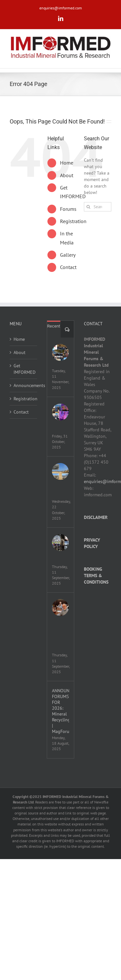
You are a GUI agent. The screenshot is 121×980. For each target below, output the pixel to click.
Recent (54, 326)
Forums (68, 209)
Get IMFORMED (24, 369)
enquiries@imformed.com (61, 8)
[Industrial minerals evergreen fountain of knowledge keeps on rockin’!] (60, 608)
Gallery (68, 255)
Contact (68, 267)
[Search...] (98, 207)
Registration (73, 221)
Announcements (24, 385)
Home (67, 163)
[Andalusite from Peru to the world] (60, 471)
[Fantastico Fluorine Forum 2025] (60, 352)
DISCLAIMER (96, 517)
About (67, 175)
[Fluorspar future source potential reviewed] (60, 543)
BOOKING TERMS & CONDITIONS (96, 576)
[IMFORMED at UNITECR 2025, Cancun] (60, 412)
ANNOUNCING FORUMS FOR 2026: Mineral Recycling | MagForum (60, 711)
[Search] (89, 207)
